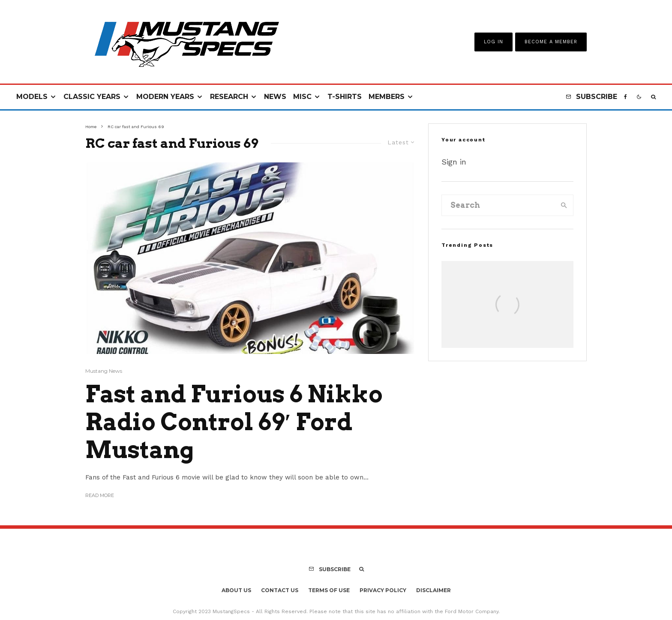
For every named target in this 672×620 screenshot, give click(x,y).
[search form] (498, 205)
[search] (564, 205)
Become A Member (551, 42)
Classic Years (92, 97)
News (275, 97)
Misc (302, 97)
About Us (236, 590)
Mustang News (104, 371)
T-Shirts (345, 97)
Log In (493, 42)
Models (32, 97)
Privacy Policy (383, 590)
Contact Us (280, 590)
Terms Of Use (329, 590)
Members (387, 97)
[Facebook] (625, 97)
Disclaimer (433, 590)
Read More (100, 495)
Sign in (454, 162)
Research (229, 97)
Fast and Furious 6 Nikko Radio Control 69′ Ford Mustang (234, 422)
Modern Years (165, 97)
